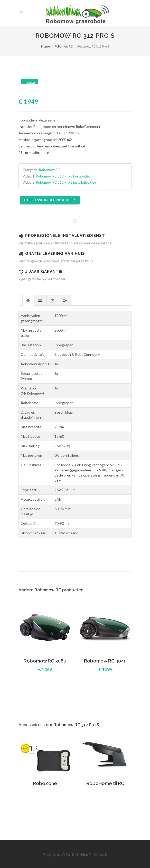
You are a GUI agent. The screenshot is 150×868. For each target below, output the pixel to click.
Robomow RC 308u (45, 661)
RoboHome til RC (105, 783)
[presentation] (28, 301)
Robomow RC (64, 46)
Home (45, 46)
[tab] (28, 300)
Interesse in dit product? (50, 200)
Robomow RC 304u (105, 661)
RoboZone (45, 783)
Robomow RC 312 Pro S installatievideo (66, 182)
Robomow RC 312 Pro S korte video (63, 176)
